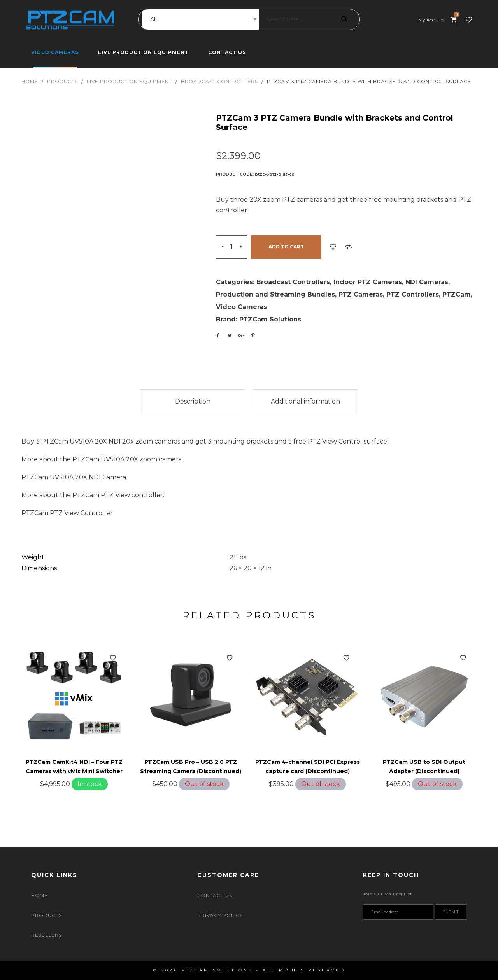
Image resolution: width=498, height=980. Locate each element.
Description (193, 401)
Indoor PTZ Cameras (368, 282)
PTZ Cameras (361, 294)
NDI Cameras (427, 282)
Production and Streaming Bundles (275, 294)
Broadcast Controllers (219, 81)
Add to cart (286, 247)
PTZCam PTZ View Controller (67, 513)
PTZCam (457, 294)
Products (62, 81)
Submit (451, 912)
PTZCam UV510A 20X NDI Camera (74, 477)
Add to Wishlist (333, 247)
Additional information (305, 401)
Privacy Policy (220, 915)
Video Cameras (241, 307)
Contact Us (215, 895)
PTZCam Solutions (270, 319)
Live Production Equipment (129, 81)
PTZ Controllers (413, 294)
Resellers (46, 935)
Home (30, 81)
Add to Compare (349, 247)
